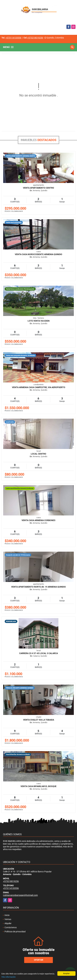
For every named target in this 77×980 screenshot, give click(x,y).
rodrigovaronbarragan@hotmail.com (20, 895)
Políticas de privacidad (15, 932)
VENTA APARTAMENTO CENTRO (38, 188)
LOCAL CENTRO (38, 454)
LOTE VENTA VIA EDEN (39, 321)
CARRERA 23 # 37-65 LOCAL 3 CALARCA (38, 653)
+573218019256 (35, 38)
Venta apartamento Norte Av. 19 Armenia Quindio (38, 587)
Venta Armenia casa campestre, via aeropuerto (39, 387)
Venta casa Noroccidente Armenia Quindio (38, 254)
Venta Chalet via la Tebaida (39, 720)
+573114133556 (13, 38)
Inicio (7, 915)
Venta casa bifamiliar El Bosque (38, 786)
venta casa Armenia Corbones (38, 520)
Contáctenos (11, 927)
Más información (9, 977)
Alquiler (8, 923)
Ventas (8, 919)
